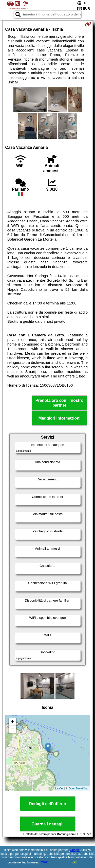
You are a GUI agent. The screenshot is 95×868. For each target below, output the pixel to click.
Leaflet (59, 788)
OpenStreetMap (79, 788)
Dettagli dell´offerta (48, 804)
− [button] (12, 730)
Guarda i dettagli (47, 824)
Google (75, 850)
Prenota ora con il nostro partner (59, 403)
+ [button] (12, 722)
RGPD (44, 862)
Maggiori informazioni (59, 418)
